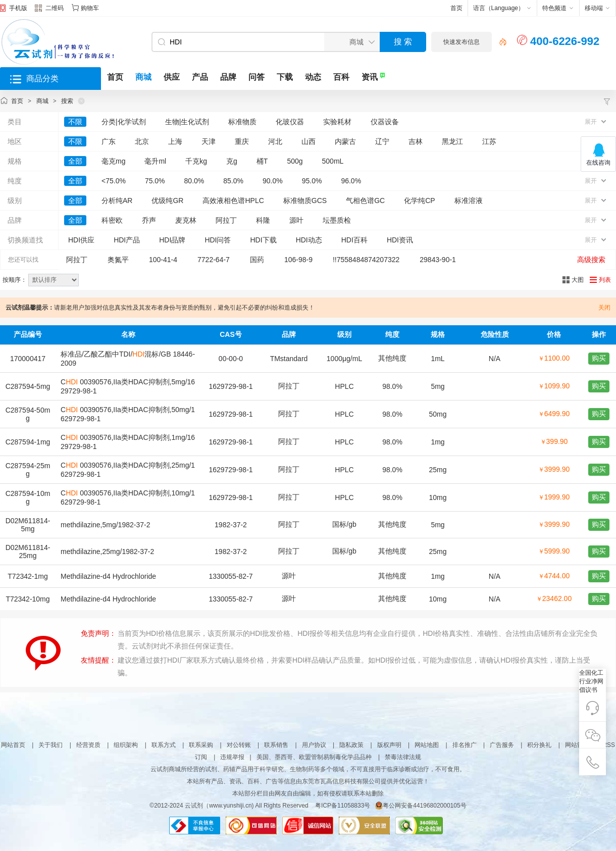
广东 (109, 141)
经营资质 (88, 745)
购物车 (90, 8)
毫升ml (155, 161)
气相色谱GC (365, 201)
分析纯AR (117, 201)
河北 (275, 141)
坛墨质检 (337, 220)
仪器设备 (385, 122)
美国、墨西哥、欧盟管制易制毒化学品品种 (314, 757)
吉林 (416, 141)
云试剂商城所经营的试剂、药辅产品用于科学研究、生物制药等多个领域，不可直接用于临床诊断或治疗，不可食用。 (308, 769)
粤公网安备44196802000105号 (421, 806)
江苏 (489, 141)
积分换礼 (539, 745)
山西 (309, 141)
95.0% (312, 181)
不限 (75, 122)
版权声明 (389, 745)
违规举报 (232, 757)
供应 (172, 77)
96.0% (351, 181)
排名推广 (465, 745)
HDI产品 (127, 240)
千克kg (196, 161)
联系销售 (276, 745)
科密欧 (112, 220)
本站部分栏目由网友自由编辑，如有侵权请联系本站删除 (308, 793)
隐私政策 (351, 745)
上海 (175, 141)
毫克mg (113, 161)
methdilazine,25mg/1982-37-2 (107, 552)
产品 (200, 77)
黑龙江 (452, 141)
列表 (605, 280)
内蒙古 (345, 141)
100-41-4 (163, 260)
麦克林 (186, 220)
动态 (313, 77)
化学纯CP (419, 201)
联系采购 (201, 745)
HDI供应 (81, 240)
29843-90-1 (438, 260)
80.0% (194, 181)
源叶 (296, 220)
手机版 (18, 8)
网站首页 (13, 745)
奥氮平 (118, 260)
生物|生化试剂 (187, 122)
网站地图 (427, 745)
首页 (456, 8)
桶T (262, 161)
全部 (75, 161)
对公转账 (239, 745)
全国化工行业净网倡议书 (591, 681)
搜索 (67, 101)
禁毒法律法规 (403, 757)
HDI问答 (218, 240)
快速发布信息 (461, 42)
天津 (209, 141)
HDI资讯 (400, 240)
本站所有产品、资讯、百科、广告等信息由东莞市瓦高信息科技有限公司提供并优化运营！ (308, 781)
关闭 (604, 308)
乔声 (149, 220)
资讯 (370, 77)
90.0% (273, 181)
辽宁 (382, 141)
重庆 (242, 141)
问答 (256, 77)
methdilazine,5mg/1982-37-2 (105, 525)
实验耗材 (337, 122)
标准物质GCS (305, 201)
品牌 (228, 77)
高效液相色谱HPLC (233, 201)
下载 (285, 77)
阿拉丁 (226, 220)
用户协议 (314, 745)
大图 (578, 280)
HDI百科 (354, 240)
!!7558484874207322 (366, 260)
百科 (341, 77)
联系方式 (164, 745)
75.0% (155, 181)
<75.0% (114, 181)
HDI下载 (264, 240)
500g (295, 161)
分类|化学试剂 (124, 122)
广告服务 (502, 745)
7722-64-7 (214, 260)
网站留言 (577, 745)
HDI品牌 (172, 240)
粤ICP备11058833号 (343, 806)
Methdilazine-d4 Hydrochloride (108, 576)
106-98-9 (298, 260)
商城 (143, 77)
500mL (333, 161)
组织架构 (126, 745)
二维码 (49, 9)
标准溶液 (469, 201)
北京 (142, 141)
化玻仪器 (290, 122)
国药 (257, 260)
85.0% (233, 181)
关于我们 (50, 745)
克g (232, 161)
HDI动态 (309, 240)
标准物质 (242, 122)
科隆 (263, 220)
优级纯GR (167, 201)
